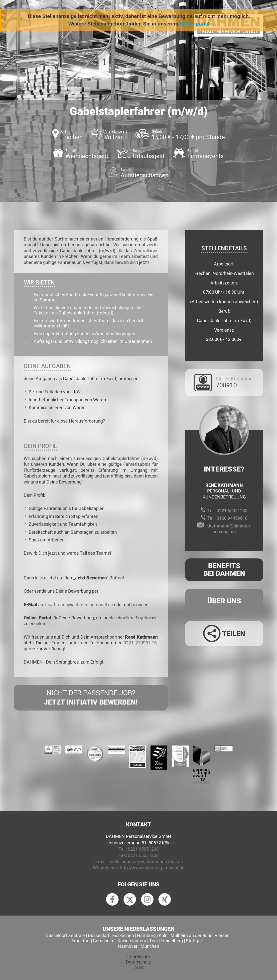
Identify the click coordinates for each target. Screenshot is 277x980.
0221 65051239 (143, 855)
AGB (139, 967)
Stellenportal (195, 24)
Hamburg (146, 935)
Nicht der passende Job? (91, 698)
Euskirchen (123, 935)
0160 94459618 (232, 518)
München (150, 946)
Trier (154, 941)
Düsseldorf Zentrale (65, 935)
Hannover (128, 946)
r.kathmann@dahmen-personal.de (79, 605)
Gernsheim (104, 941)
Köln (163, 935)
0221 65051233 (232, 511)
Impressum (139, 956)
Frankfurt (81, 941)
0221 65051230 (143, 849)
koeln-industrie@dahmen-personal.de (146, 861)
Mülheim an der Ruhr (191, 935)
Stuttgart (195, 941)
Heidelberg (172, 941)
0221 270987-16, (141, 643)
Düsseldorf (99, 935)
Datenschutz (139, 962)
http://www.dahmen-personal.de (152, 868)
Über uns (224, 601)
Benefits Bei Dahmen (224, 570)
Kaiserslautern (132, 941)
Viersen (222, 935)
